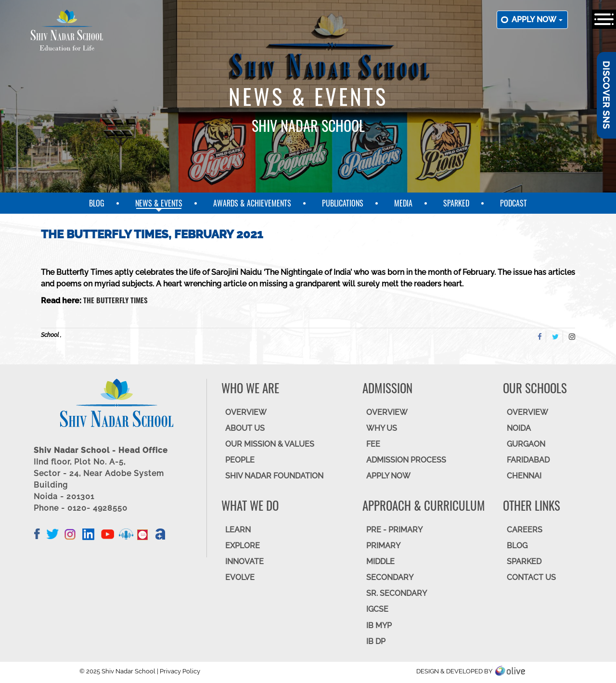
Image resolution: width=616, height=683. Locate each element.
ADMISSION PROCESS (406, 460)
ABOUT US (245, 428)
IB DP (376, 641)
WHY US (382, 428)
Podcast (513, 203)
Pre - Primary (394, 530)
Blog (97, 203)
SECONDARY (390, 577)
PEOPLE (240, 460)
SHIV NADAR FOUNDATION (274, 476)
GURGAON (526, 444)
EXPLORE (243, 546)
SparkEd (456, 203)
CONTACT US (531, 577)
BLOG (517, 546)
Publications (343, 203)
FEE (373, 444)
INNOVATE (244, 561)
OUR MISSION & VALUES (270, 444)
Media (403, 203)
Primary (383, 546)
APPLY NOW (388, 476)
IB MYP (379, 625)
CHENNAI (524, 476)
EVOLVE (240, 577)
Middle (380, 561)
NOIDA (519, 428)
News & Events (159, 203)
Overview (527, 412)
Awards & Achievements (252, 203)
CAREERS (525, 530)
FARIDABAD (528, 460)
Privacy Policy (180, 671)
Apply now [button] (537, 19)
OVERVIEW (246, 412)
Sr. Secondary (397, 593)
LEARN (238, 530)
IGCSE (377, 609)
